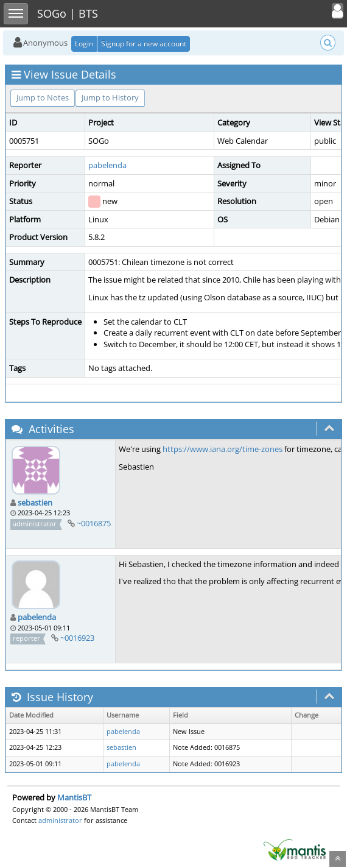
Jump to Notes (43, 97)
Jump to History (110, 97)
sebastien (35, 503)
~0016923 (77, 638)
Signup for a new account (144, 44)
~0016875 (94, 523)
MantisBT (74, 797)
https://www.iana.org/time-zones (223, 449)
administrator (60, 820)
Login (84, 44)
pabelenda (107, 165)
